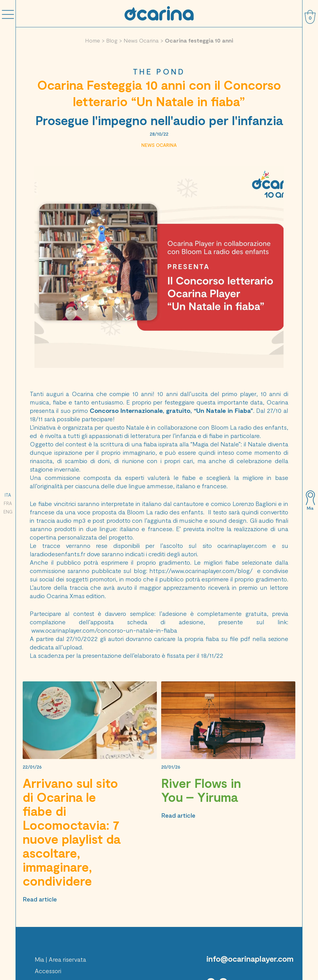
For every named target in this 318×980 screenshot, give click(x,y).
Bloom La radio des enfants (249, 427)
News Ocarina (141, 40)
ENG (8, 512)
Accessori (48, 971)
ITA (8, 495)
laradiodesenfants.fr (58, 554)
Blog (112, 40)
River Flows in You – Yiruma (201, 790)
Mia (310, 508)
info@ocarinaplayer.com (250, 959)
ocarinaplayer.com (242, 545)
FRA (8, 503)
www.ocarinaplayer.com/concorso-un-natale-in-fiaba (104, 630)
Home (93, 40)
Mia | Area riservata (60, 959)
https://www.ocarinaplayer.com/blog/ (201, 571)
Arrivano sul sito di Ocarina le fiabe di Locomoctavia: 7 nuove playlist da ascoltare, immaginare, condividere (72, 832)
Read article (40, 899)
